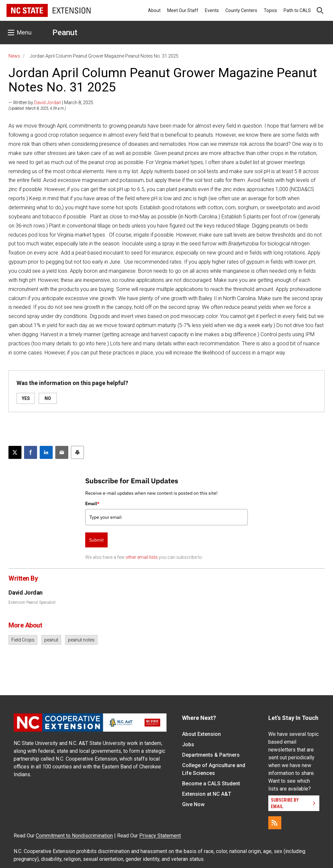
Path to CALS (297, 10)
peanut (51, 640)
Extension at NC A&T (207, 794)
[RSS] (275, 823)
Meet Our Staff (183, 10)
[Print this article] (77, 452)
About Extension (201, 734)
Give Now (193, 804)
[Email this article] (62, 452)
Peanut (65, 33)
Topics (270, 10)
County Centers (241, 10)
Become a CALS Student (211, 784)
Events (212, 10)
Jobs (188, 744)
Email (92, 503)
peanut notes (81, 640)
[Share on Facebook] (31, 452)
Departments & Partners (211, 755)
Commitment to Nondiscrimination (74, 836)
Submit (96, 540)
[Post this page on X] (15, 452)
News (14, 56)
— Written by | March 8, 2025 (51, 103)
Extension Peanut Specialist (32, 602)
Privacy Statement (160, 836)
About (154, 10)
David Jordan (48, 103)
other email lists (142, 557)
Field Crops (23, 640)
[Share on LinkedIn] (46, 452)
